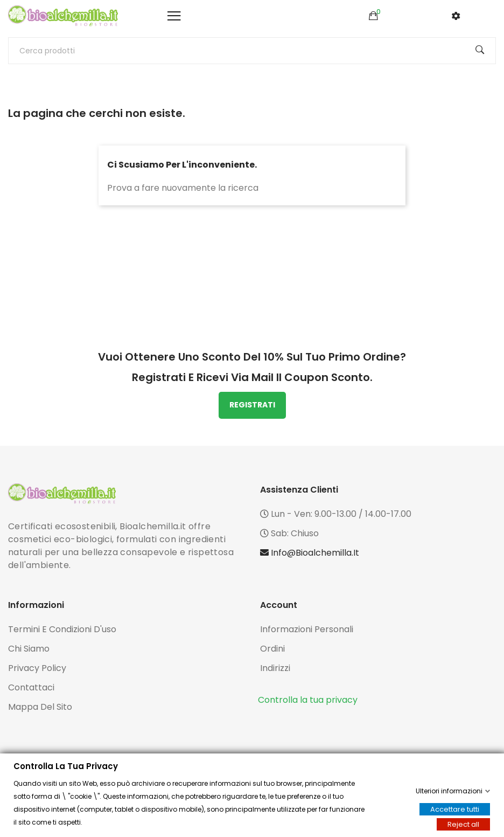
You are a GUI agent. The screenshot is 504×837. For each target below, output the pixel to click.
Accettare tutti (455, 809)
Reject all (463, 824)
